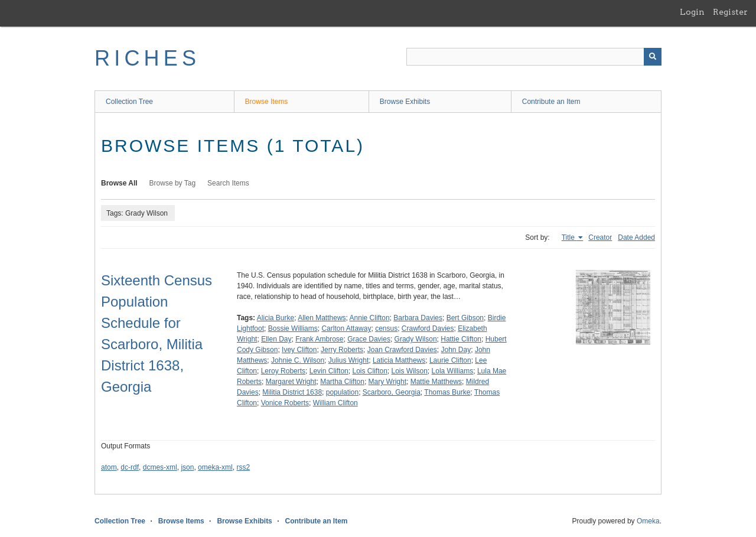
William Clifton (335, 403)
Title (569, 237)
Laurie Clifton (450, 360)
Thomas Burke (447, 392)
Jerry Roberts (342, 350)
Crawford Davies (428, 328)
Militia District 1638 (292, 392)
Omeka (648, 521)
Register (730, 12)
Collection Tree (129, 102)
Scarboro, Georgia (392, 392)
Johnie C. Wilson (298, 360)
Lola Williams (453, 371)
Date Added (636, 237)
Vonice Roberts (285, 403)
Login (692, 12)
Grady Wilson (416, 339)
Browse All (119, 183)
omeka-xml (215, 467)
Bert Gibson (465, 318)
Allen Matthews (322, 318)
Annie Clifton (370, 318)
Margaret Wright (291, 382)
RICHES (147, 58)
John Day (456, 350)
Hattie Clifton (461, 339)
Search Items (228, 183)
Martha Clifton (342, 382)
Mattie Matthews (436, 382)
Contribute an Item (551, 102)
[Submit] (653, 57)
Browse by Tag (173, 183)
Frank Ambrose (319, 339)
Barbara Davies (418, 318)
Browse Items (267, 102)
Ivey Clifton (299, 350)
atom (109, 467)
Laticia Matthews (399, 360)
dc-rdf (130, 467)
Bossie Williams (293, 328)
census (386, 328)
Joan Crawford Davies (402, 350)
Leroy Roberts (283, 371)
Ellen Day (276, 339)
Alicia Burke (276, 318)
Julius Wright (348, 360)
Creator (600, 237)
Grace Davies (369, 339)
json (187, 467)
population (342, 392)
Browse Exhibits (405, 102)
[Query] (534, 57)
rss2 (243, 467)
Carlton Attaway (346, 328)
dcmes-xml (160, 467)
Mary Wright (387, 382)
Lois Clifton (369, 371)
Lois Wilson (410, 371)
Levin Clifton (329, 371)
